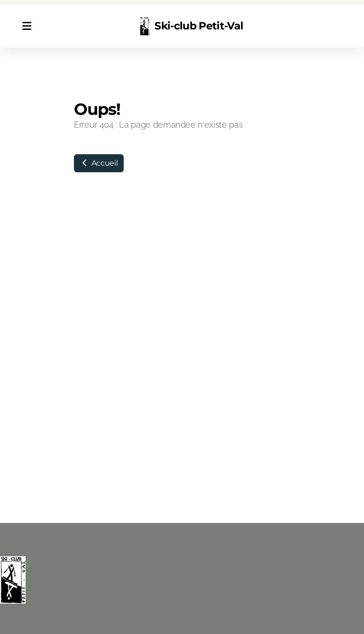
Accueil (99, 163)
